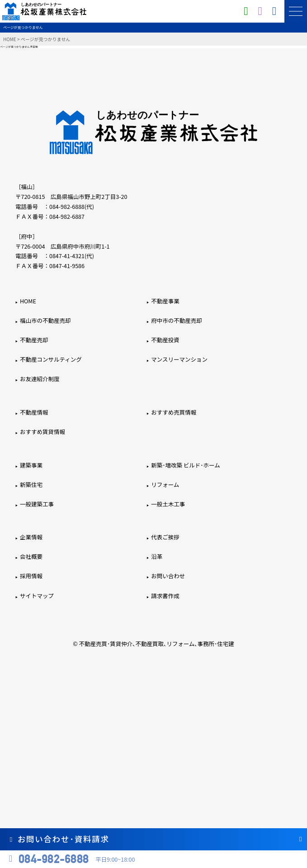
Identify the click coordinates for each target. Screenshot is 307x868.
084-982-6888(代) (72, 206)
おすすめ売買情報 (174, 412)
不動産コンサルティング (51, 359)
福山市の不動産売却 (45, 320)
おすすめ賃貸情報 (43, 432)
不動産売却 (34, 340)
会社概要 (31, 556)
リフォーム (165, 484)
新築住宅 (31, 484)
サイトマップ (37, 596)
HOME (10, 39)
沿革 (157, 556)
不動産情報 (34, 412)
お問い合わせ (168, 576)
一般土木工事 (168, 504)
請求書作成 (165, 596)
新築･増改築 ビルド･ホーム (185, 465)
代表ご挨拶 (165, 537)
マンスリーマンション (179, 359)
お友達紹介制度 (40, 379)
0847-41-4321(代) (72, 256)
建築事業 (31, 465)
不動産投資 (165, 340)
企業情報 (31, 537)
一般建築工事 (37, 504)
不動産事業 (165, 301)
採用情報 (31, 576)
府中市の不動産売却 (177, 320)
